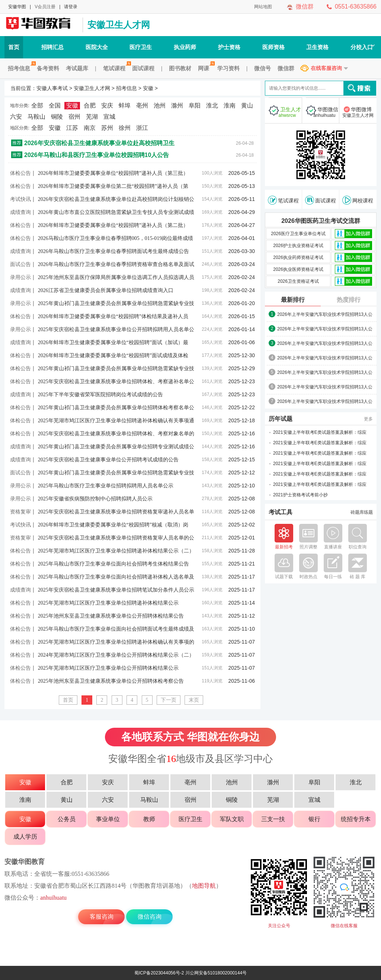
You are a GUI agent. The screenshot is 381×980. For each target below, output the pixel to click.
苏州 (107, 128)
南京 (90, 128)
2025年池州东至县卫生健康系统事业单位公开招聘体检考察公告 (111, 681)
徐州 (125, 128)
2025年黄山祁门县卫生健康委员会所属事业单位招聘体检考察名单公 (116, 408)
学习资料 (228, 68)
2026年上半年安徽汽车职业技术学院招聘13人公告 (325, 315)
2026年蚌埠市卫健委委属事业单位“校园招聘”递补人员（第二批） (113, 225)
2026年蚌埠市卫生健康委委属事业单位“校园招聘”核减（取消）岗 (113, 525)
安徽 (148, 88)
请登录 (71, 7)
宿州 (74, 117)
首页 (14, 47)
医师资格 (273, 47)
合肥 (90, 105)
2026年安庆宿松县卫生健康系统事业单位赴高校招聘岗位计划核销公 (116, 199)
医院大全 (97, 47)
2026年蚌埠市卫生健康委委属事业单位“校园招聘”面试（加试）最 (113, 342)
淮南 (230, 105)
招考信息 (21, 68)
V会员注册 (45, 7)
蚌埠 (125, 105)
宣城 (109, 117)
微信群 (305, 7)
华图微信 (324, 112)
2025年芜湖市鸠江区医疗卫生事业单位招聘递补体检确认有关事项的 (116, 642)
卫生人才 (287, 112)
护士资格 (229, 47)
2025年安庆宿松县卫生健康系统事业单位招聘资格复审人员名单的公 (116, 538)
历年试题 (281, 419)
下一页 (169, 700)
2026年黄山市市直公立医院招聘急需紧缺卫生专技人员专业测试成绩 (116, 212)
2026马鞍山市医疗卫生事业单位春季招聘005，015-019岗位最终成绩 (116, 238)
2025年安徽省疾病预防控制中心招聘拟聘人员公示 (95, 499)
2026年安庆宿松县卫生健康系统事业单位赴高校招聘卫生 (99, 143)
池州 (160, 105)
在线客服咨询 (326, 68)
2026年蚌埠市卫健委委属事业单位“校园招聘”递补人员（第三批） (113, 173)
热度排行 (349, 300)
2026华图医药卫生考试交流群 (321, 221)
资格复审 (20, 512)
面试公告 (20, 264)
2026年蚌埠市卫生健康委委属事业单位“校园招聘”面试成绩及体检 (113, 356)
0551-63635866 (356, 7)
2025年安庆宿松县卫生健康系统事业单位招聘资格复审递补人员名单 (116, 512)
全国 (55, 105)
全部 (37, 105)
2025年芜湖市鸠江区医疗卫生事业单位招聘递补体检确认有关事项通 (116, 421)
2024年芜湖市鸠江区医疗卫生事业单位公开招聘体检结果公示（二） (116, 655)
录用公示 (20, 277)
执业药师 (185, 47)
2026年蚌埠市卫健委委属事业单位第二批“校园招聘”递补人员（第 (113, 186)
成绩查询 (20, 212)
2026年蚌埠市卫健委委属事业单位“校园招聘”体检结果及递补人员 (113, 316)
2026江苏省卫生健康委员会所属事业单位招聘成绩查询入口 (106, 290)
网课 (205, 68)
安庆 (107, 105)
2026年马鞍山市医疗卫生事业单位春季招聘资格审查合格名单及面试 (116, 264)
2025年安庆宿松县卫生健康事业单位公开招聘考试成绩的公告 (108, 460)
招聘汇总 (52, 47)
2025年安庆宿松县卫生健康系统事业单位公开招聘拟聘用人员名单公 (116, 329)
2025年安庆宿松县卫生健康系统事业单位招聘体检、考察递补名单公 (116, 382)
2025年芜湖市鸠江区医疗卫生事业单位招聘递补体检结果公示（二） (116, 551)
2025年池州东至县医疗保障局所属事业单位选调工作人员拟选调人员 (116, 277)
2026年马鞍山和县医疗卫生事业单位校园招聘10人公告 (97, 155)
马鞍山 (36, 117)
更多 (368, 419)
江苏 (72, 128)
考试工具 (281, 512)
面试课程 (143, 68)
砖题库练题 (362, 512)
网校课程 (358, 200)
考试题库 (77, 68)
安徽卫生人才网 (119, 25)
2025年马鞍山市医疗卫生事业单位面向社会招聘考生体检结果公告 (113, 564)
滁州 (177, 105)
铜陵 (57, 117)
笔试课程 (116, 68)
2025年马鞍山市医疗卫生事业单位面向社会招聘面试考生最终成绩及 (116, 629)
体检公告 (20, 173)
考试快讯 (20, 199)
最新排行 (293, 300)
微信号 (262, 68)
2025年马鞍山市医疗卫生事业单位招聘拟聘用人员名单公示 (106, 486)
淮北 (212, 105)
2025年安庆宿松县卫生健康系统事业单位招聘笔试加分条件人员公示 (116, 590)
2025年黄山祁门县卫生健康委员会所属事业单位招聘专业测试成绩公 (116, 447)
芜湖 (92, 117)
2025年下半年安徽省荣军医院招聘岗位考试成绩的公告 (100, 395)
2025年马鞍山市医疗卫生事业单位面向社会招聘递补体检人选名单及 (116, 577)
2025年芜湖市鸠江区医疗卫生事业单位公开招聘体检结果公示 (108, 668)
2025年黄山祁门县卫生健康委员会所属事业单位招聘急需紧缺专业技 (116, 303)
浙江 (142, 128)
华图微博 (358, 112)
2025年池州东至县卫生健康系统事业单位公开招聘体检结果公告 (111, 616)
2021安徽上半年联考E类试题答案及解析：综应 (320, 432)
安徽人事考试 (42, 25)
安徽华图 (17, 7)
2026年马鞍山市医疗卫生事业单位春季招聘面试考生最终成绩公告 (113, 251)
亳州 (142, 105)
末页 (194, 700)
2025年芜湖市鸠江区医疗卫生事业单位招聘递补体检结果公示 (108, 603)
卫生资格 (317, 47)
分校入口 (363, 47)
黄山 (247, 105)
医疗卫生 (141, 47)
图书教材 (180, 68)
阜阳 (195, 105)
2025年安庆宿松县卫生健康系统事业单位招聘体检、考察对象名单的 (116, 434)
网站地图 (263, 7)
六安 (16, 117)
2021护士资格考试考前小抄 (300, 495)
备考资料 (48, 68)
